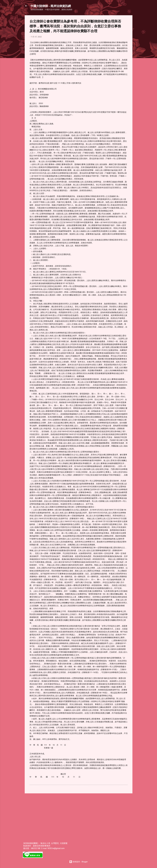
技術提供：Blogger (78, 862)
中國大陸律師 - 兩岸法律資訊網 (51, 6)
